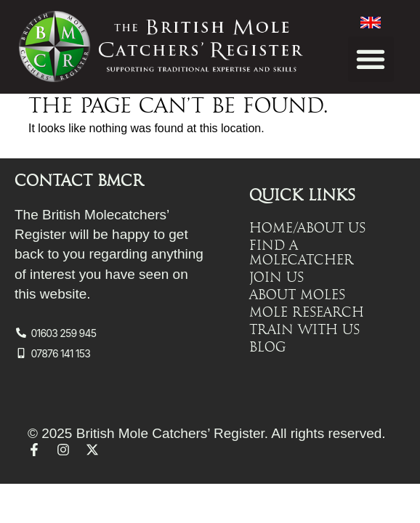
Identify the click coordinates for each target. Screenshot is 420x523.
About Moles (297, 295)
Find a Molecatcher (302, 253)
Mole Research (307, 312)
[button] (371, 59)
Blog (268, 347)
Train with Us (304, 330)
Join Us (276, 277)
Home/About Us (307, 228)
